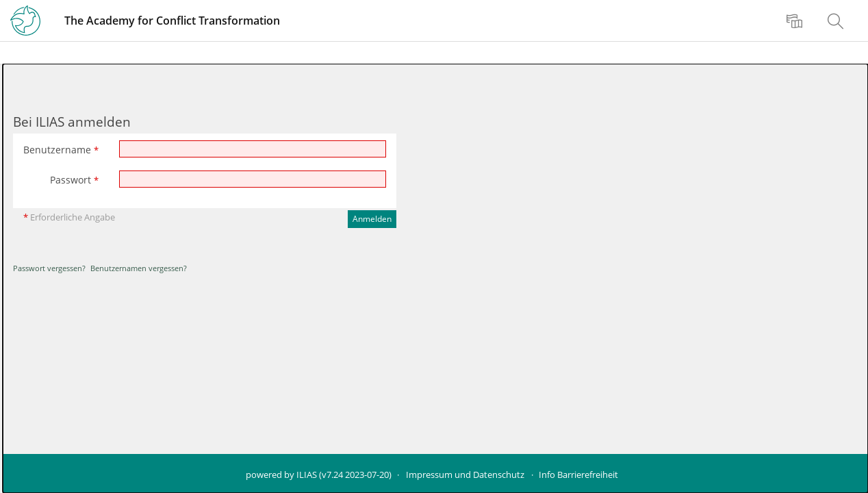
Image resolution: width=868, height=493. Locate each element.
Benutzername (61, 150)
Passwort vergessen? (49, 268)
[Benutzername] (253, 149)
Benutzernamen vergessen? (139, 268)
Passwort (74, 180)
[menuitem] (796, 21)
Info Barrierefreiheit (578, 475)
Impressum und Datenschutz (465, 475)
